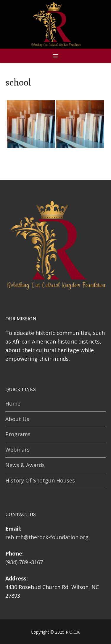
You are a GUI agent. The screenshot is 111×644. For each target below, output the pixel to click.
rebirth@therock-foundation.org (47, 537)
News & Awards (25, 465)
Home (13, 404)
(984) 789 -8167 (24, 562)
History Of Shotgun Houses (40, 480)
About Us (17, 419)
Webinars (17, 450)
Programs (18, 434)
